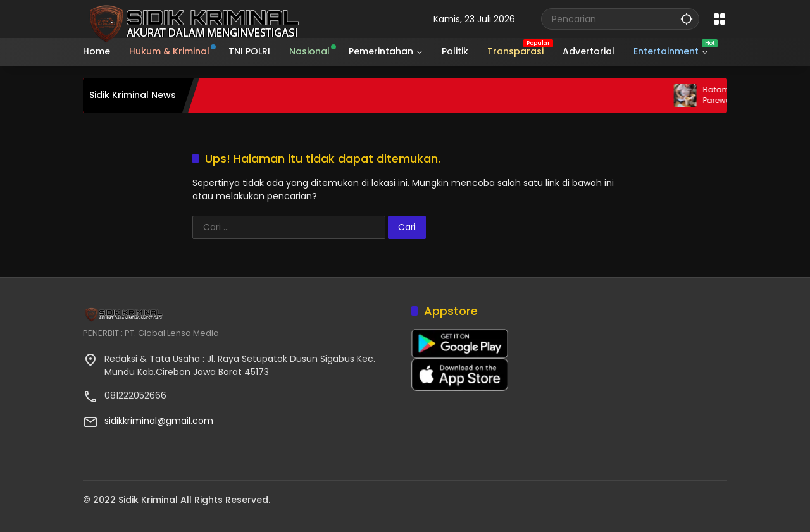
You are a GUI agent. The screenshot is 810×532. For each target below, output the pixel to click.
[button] (687, 19)
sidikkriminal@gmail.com (159, 421)
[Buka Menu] (720, 19)
